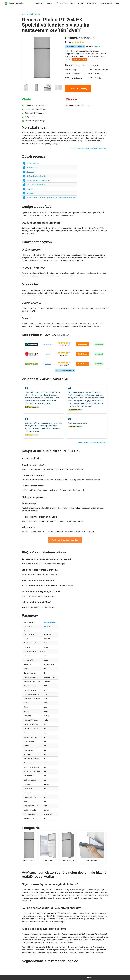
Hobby (118, 3)
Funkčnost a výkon (33, 168)
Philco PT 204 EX (50, 622)
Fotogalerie (30, 193)
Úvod (24, 14)
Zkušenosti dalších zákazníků (36, 176)
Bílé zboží (49, 3)
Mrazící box (30, 172)
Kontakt (90, 977)
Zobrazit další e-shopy (64, 370)
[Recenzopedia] (14, 3)
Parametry (30, 189)
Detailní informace (80, 59)
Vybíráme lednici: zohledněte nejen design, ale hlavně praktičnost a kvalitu (51, 198)
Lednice (37, 14)
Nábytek (80, 3)
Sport (72, 3)
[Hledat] (124, 3)
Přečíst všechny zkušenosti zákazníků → (93, 443)
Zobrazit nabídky (78, 89)
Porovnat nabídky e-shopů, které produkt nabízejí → (89, 148)
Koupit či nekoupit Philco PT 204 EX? (39, 180)
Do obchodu (82, 344)
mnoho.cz (48, 364)
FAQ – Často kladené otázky (36, 185)
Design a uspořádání (33, 163)
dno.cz (48, 354)
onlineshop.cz (48, 344)
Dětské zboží (91, 3)
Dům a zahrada (62, 3)
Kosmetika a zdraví (106, 3)
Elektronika (39, 3)
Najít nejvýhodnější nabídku (65, 540)
